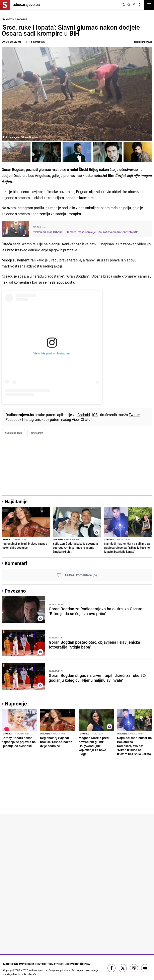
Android (84, 415)
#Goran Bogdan (13, 433)
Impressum (27, 963)
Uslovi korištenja (83, 963)
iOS (95, 415)
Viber (76, 419)
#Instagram (37, 433)
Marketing (9, 963)
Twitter (134, 415)
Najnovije (16, 704)
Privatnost (60, 963)
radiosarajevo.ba (38, 969)
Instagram (32, 419)
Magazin (9, 19)
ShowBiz (22, 19)
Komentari (16, 563)
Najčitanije (16, 501)
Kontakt (44, 963)
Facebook (13, 419)
